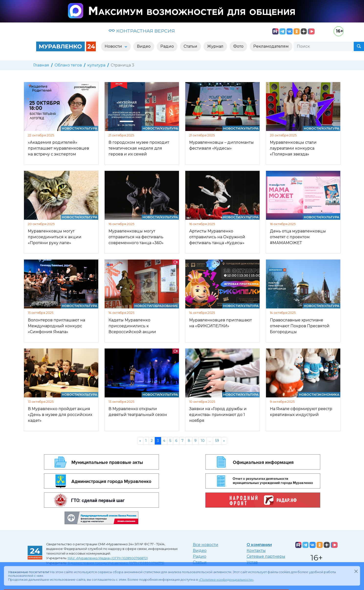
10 (203, 441)
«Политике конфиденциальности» (226, 580)
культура (96, 65)
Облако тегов (68, 65)
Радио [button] (167, 46)
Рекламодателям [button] (271, 46)
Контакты (256, 551)
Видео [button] (144, 46)
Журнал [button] (215, 46)
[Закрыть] (356, 571)
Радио (200, 556)
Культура (89, 128)
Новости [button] (114, 46)
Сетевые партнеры (266, 556)
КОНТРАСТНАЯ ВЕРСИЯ (142, 31)
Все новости (206, 545)
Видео (200, 551)
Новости (70, 128)
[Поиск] (324, 46)
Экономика (328, 395)
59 (217, 441)
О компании (259, 545)
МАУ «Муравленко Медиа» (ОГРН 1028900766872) (108, 558)
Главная (41, 65)
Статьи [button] (190, 46)
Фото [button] (238, 46)
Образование (165, 306)
